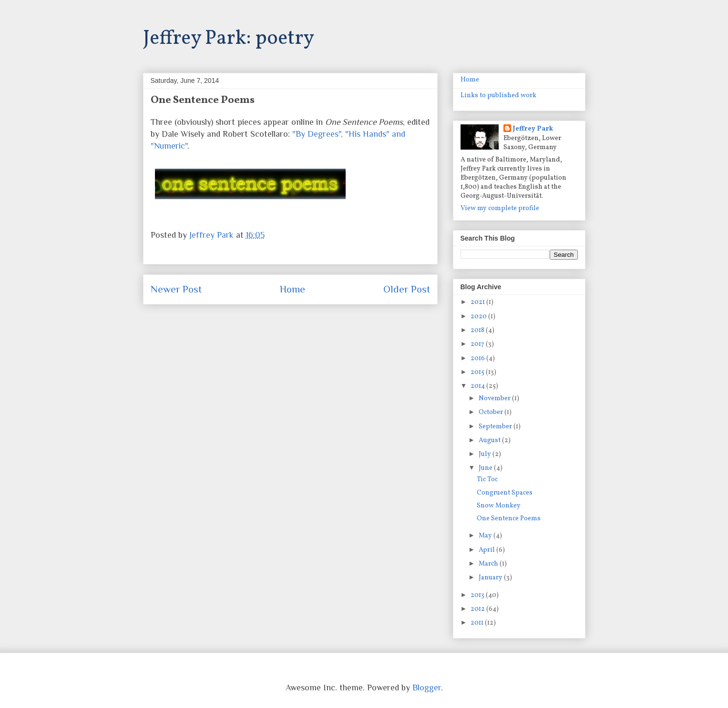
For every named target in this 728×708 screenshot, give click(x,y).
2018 (478, 330)
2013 (478, 595)
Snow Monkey (499, 506)
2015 (478, 372)
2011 (478, 623)
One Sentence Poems (509, 519)
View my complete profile (500, 208)
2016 (478, 359)
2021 (478, 302)
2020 (479, 317)
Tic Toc (487, 480)
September (496, 427)
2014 (478, 386)
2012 (478, 609)
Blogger (427, 688)
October (492, 412)
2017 (478, 344)
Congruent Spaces (505, 493)
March (489, 564)
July (486, 454)
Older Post (407, 289)
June (486, 468)
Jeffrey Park (533, 129)
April (487, 550)
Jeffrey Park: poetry (229, 39)
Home (292, 289)
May (486, 536)
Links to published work (498, 96)
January (491, 578)
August (490, 440)
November (495, 399)
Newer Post (176, 289)
